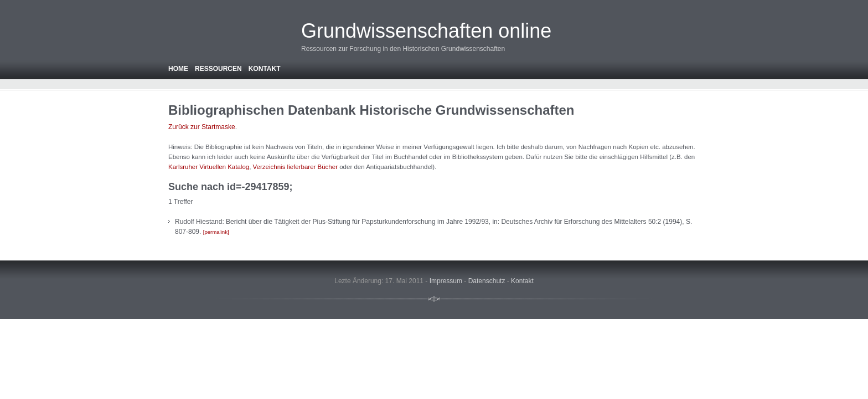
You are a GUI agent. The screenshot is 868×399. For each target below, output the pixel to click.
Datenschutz (487, 281)
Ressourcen (218, 69)
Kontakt (265, 69)
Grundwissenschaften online (426, 31)
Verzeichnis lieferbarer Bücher (295, 167)
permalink (216, 232)
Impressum (446, 281)
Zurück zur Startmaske (202, 127)
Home (178, 69)
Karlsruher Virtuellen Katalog (209, 167)
